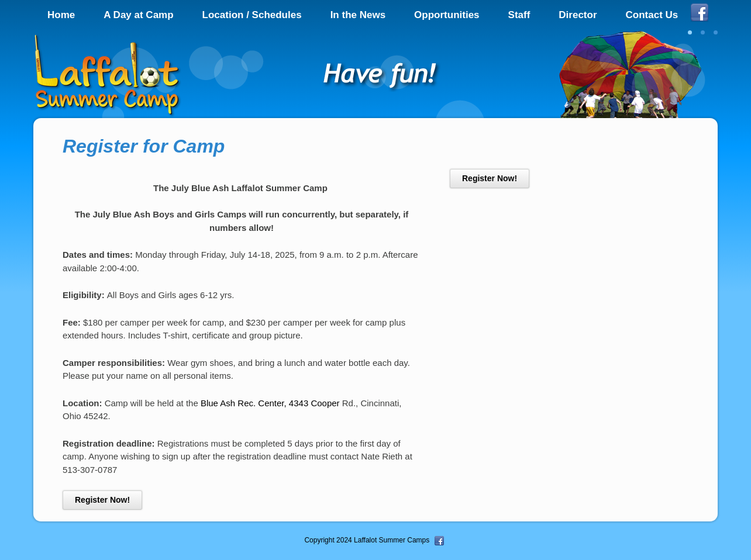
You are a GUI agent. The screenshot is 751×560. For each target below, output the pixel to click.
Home (61, 15)
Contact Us (652, 15)
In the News (358, 15)
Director (578, 15)
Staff (519, 15)
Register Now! (102, 500)
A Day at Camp (138, 15)
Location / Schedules (252, 15)
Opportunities (447, 15)
